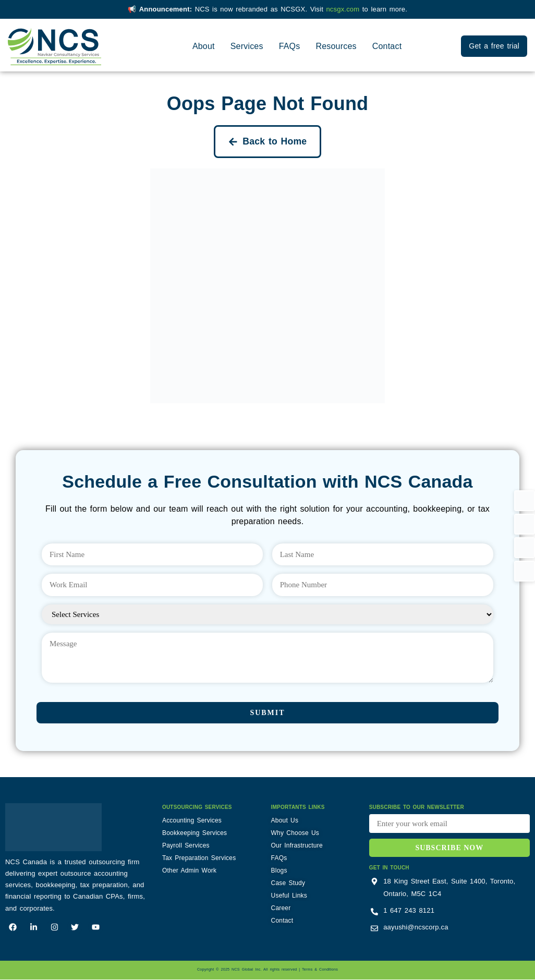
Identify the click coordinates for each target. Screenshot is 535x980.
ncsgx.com (344, 9)
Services (247, 46)
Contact (387, 46)
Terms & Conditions (320, 970)
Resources (336, 46)
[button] (525, 501)
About (204, 46)
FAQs (290, 46)
